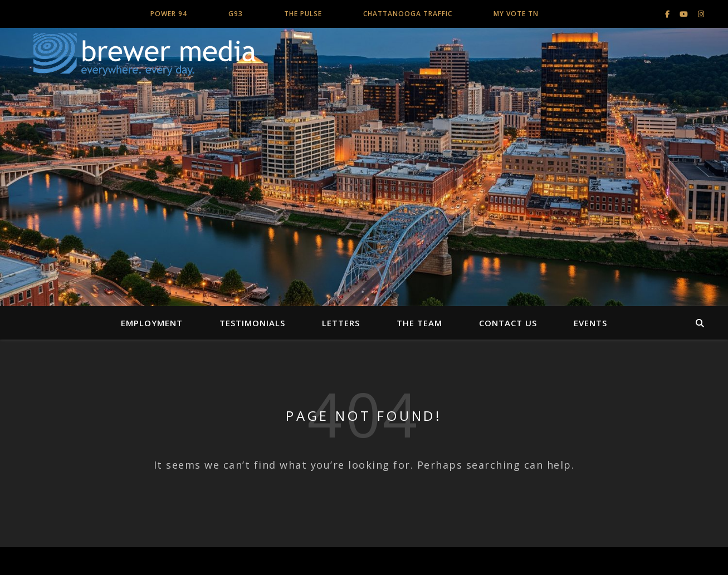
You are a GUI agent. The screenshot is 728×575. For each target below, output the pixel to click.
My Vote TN (516, 14)
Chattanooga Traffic (408, 14)
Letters (341, 323)
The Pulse (303, 14)
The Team (419, 323)
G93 (236, 14)
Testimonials (252, 323)
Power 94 (169, 14)
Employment (152, 323)
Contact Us (508, 323)
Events (590, 323)
